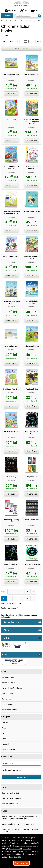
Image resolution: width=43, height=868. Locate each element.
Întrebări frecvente (9, 704)
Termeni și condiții (8, 677)
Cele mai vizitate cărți (10, 804)
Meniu (35, 10)
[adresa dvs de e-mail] (21, 770)
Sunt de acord (21, 863)
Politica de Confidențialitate (12, 688)
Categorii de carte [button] (11, 622)
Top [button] (5, 787)
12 (16, 598)
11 (10, 598)
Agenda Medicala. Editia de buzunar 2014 (18, 824)
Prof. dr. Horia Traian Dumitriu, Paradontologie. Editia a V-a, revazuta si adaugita (19, 818)
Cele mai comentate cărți (11, 798)
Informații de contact (9, 710)
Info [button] (5, 671)
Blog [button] (5, 811)
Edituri (4, 733)
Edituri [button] (6, 630)
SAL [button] (5, 655)
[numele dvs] (21, 763)
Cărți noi (5, 722)
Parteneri (5, 744)
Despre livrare (7, 699)
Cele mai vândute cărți (10, 793)
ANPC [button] (6, 638)
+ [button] (40, 622)
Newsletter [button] (8, 757)
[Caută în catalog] (39, 16)
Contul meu (10, 10)
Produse (7, 16)
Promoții (5, 728)
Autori (4, 739)
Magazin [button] (7, 717)
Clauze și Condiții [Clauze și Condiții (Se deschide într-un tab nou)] (23, 851)
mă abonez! (22, 777)
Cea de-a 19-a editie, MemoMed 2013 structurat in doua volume (21, 831)
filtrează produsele (21, 48)
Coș (23, 10)
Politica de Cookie (8, 683)
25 (27, 598)
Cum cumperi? (7, 693)
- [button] (40, 638)
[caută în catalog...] (26, 16)
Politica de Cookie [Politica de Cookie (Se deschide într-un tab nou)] (15, 849)
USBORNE (11, 80)
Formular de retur (8, 749)
